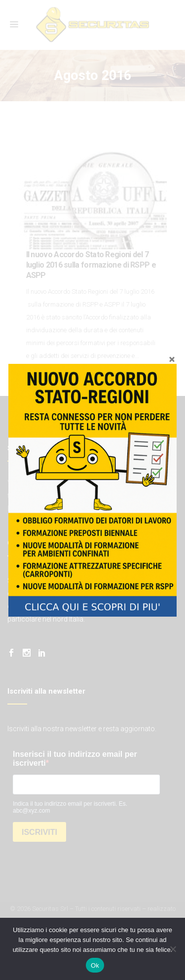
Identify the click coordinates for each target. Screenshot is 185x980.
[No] (173, 949)
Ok (95, 965)
